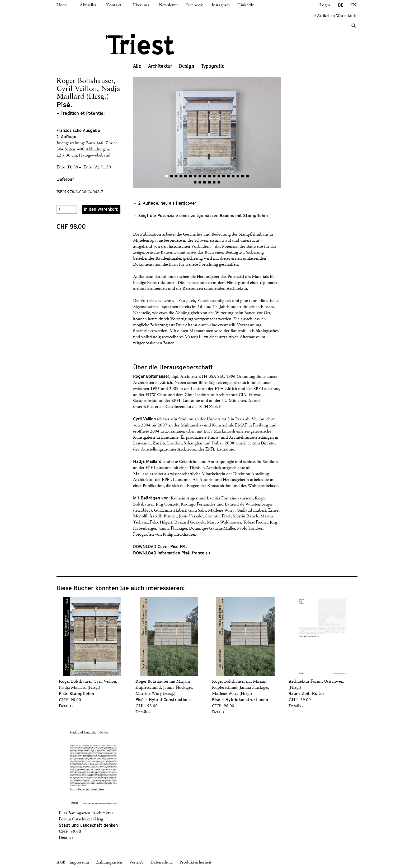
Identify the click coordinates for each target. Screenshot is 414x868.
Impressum (79, 862)
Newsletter (168, 5)
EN (353, 5)
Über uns (141, 5)
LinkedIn (246, 5)
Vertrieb (136, 862)
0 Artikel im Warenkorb (335, 16)
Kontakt (114, 5)
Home (62, 5)
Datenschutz (162, 862)
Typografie (213, 66)
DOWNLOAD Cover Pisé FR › (160, 547)
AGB (61, 862)
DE (341, 5)
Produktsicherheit (195, 862)
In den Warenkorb (101, 209)
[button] (170, 133)
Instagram (221, 5)
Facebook (194, 5)
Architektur (160, 66)
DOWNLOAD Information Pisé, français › (172, 553)
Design (187, 66)
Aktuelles (88, 5)
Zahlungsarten (109, 862)
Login (325, 5)
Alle (137, 66)
